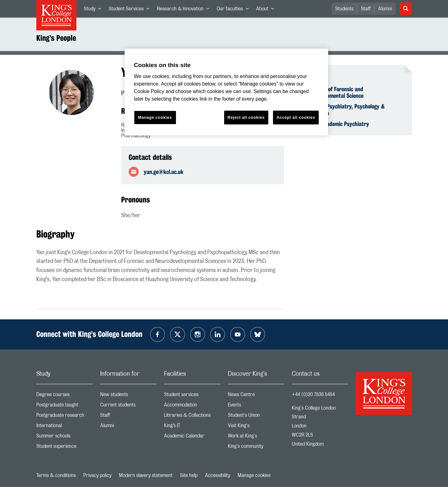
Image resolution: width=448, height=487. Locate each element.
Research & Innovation (185, 10)
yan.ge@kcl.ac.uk (164, 172)
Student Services (131, 10)
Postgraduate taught (64, 406)
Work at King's (256, 437)
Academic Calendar (192, 437)
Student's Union (256, 417)
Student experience (64, 448)
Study (94, 10)
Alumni (385, 9)
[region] (226, 92)
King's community (256, 448)
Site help (189, 475)
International (64, 427)
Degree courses (64, 396)
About (267, 10)
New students (128, 396)
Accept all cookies (296, 117)
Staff (366, 9)
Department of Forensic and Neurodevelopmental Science (331, 92)
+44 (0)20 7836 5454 (313, 395)
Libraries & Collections (192, 417)
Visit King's (256, 427)
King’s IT (192, 427)
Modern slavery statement (146, 475)
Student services (192, 396)
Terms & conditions (56, 475)
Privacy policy (97, 475)
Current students (128, 406)
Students (344, 9)
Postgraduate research (64, 417)
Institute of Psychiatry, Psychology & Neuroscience (342, 110)
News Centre (256, 396)
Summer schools (64, 437)
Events (256, 406)
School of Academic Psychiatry (334, 124)
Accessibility (218, 475)
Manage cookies (254, 475)
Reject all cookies (246, 117)
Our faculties (234, 10)
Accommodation (192, 406)
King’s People (56, 38)
